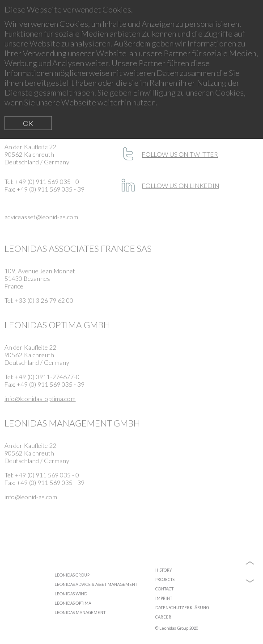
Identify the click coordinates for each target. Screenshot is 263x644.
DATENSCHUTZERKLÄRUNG (182, 608)
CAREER (163, 617)
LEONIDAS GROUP (72, 575)
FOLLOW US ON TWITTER (180, 154)
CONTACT (164, 589)
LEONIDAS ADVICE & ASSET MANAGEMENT (96, 584)
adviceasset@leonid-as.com (42, 217)
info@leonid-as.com (31, 497)
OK (28, 123)
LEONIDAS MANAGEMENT (80, 613)
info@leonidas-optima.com (40, 399)
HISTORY (163, 570)
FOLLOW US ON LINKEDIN (180, 186)
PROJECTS (165, 579)
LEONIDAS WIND (71, 594)
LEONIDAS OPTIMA (73, 603)
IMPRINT (164, 598)
